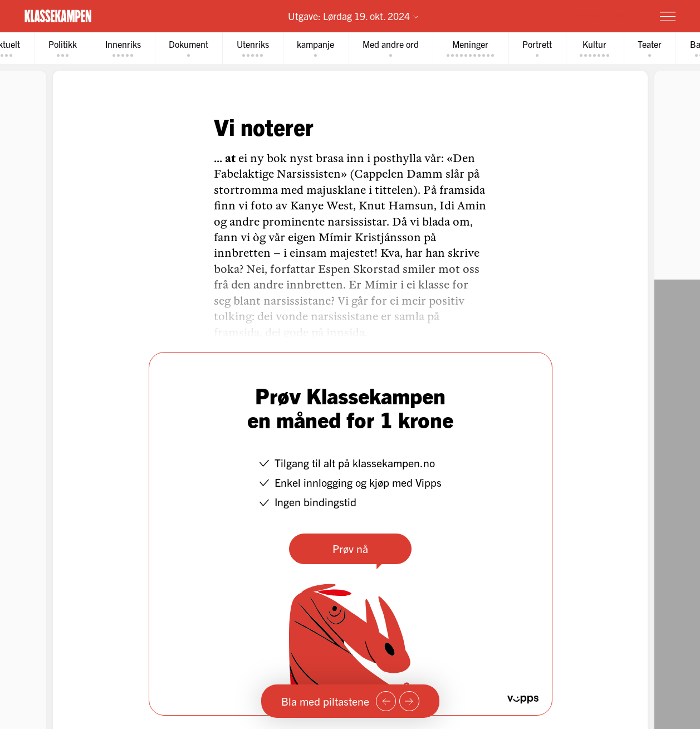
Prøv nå (350, 548)
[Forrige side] (386, 701)
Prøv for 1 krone (602, 16)
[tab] (65, 48)
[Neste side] (409, 701)
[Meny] (668, 16)
